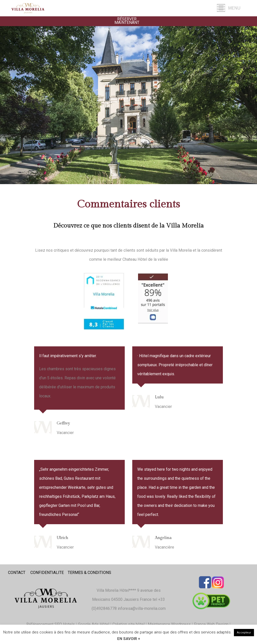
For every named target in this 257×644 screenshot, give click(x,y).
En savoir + (129, 639)
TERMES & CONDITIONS (89, 573)
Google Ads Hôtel (94, 624)
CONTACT (17, 573)
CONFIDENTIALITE (47, 573)
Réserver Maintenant (127, 21)
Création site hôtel (128, 624)
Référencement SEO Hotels (51, 624)
